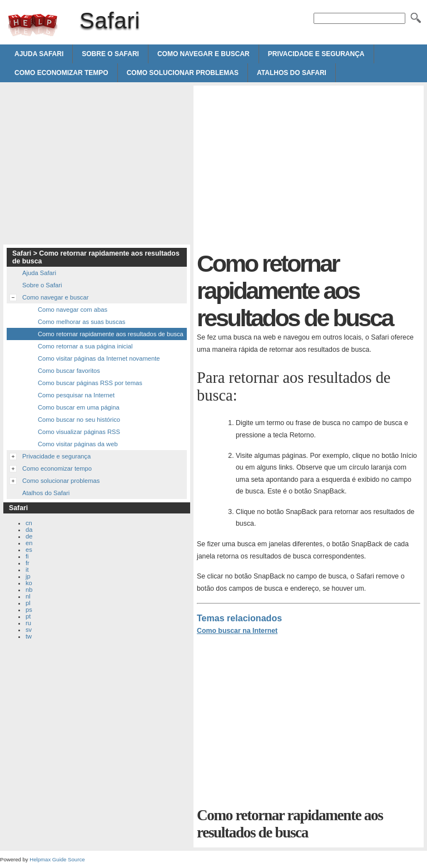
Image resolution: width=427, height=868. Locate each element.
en (29, 543)
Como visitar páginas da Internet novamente (99, 358)
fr (28, 563)
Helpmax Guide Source (57, 859)
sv (29, 630)
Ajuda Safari (39, 54)
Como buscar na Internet (237, 631)
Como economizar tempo (61, 73)
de (29, 536)
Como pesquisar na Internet (76, 395)
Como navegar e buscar (203, 54)
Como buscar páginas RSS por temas (90, 383)
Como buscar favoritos (69, 371)
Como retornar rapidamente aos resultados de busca (111, 334)
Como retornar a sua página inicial (85, 346)
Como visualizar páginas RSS (79, 432)
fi (27, 556)
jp (28, 576)
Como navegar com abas (73, 310)
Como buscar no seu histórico (79, 420)
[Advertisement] (290, 167)
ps (29, 610)
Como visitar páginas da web (78, 444)
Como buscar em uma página (79, 407)
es (29, 550)
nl (28, 596)
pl (28, 603)
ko (29, 583)
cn (29, 523)
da (29, 530)
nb (29, 590)
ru (28, 623)
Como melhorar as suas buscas (81, 322)
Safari (33, 25)
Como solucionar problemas (183, 73)
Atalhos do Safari (292, 73)
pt (28, 616)
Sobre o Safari (110, 54)
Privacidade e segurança (316, 54)
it (27, 570)
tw (29, 636)
